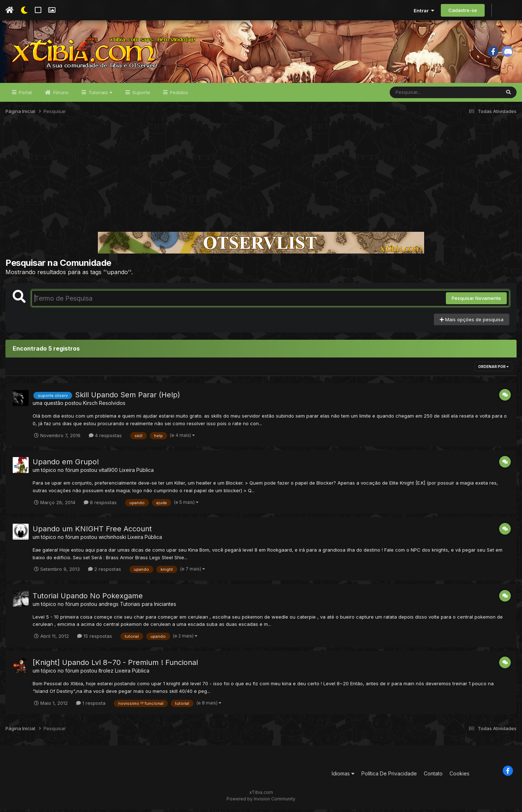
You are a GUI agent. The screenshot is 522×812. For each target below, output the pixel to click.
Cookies (459, 776)
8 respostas (100, 505)
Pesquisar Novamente (476, 301)
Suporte (140, 95)
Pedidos (178, 95)
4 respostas (105, 438)
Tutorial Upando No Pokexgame (88, 598)
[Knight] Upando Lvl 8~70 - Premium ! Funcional (115, 665)
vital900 (108, 472)
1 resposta (91, 706)
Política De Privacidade (389, 776)
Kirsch (90, 406)
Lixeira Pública (136, 472)
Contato (433, 776)
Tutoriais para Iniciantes (148, 606)
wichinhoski (112, 539)
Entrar (424, 11)
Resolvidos (112, 406)
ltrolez (106, 673)
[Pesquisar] (418, 95)
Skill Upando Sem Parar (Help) (128, 398)
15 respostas (95, 639)
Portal (25, 95)
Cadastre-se (463, 10)
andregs (109, 606)
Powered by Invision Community (261, 801)
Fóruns (60, 95)
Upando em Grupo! (66, 464)
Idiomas (343, 776)
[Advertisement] (261, 179)
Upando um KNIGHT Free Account (92, 531)
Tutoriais (100, 95)
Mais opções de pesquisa (472, 322)
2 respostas (105, 572)
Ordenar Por (493, 369)
